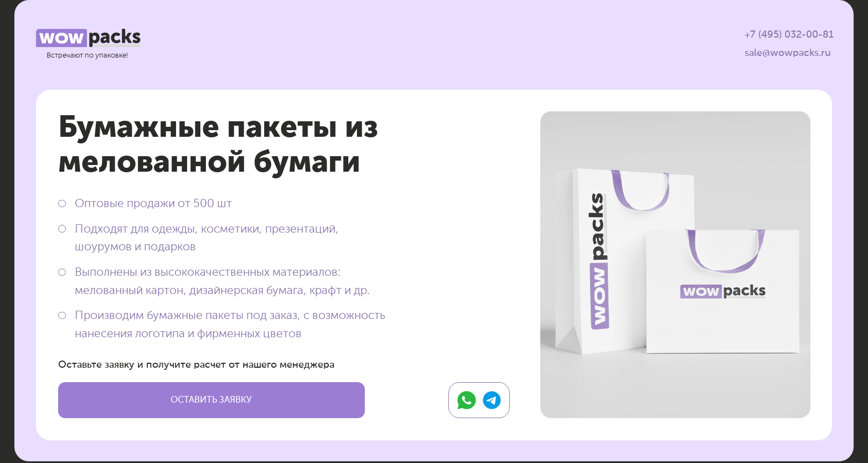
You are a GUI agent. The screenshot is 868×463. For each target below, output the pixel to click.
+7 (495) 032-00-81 (789, 35)
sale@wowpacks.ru (788, 53)
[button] (211, 400)
